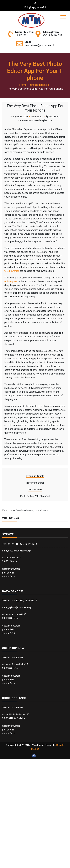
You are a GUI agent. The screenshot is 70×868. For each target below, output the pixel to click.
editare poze (11, 281)
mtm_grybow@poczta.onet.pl (17, 607)
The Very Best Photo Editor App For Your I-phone (35, 108)
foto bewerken (12, 271)
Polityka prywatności (37, 7)
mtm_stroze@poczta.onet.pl (39, 45)
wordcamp (37, 117)
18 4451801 (21, 35)
